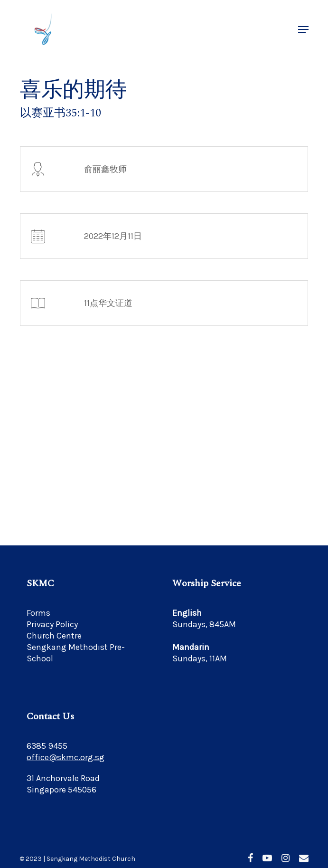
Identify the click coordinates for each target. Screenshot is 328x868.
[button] (303, 29)
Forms (38, 613)
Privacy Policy (52, 624)
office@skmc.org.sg (66, 757)
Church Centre (54, 636)
